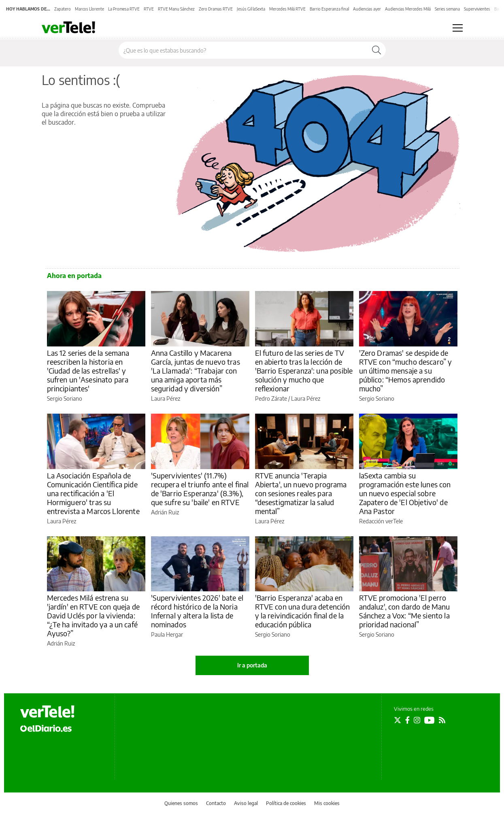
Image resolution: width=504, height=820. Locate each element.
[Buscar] (376, 50)
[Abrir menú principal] (458, 28)
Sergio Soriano (65, 398)
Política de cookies (286, 803)
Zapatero (63, 9)
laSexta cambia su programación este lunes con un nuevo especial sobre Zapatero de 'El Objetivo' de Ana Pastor (405, 493)
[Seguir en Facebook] (407, 720)
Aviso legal (246, 803)
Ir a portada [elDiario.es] (252, 665)
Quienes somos (181, 803)
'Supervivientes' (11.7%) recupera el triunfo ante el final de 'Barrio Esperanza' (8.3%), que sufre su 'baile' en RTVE (200, 489)
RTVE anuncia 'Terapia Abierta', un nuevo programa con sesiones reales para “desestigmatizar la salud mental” (301, 493)
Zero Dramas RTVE (216, 9)
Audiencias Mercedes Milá (408, 9)
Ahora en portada (74, 276)
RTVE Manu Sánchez (176, 9)
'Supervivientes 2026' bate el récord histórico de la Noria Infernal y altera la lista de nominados (197, 611)
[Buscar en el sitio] (243, 50)
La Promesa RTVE (124, 9)
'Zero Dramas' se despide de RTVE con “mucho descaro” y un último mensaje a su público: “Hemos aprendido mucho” (406, 371)
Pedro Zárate (271, 398)
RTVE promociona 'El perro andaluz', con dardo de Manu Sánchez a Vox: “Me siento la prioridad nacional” (405, 611)
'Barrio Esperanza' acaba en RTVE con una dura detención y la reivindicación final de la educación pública (303, 611)
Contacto (216, 803)
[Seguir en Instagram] (417, 720)
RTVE (149, 9)
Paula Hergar (167, 634)
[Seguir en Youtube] (430, 720)
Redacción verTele (381, 521)
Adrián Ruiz (165, 512)
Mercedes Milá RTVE (287, 9)
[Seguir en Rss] (442, 720)
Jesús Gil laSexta (251, 9)
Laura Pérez (166, 398)
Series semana (447, 9)
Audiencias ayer (367, 9)
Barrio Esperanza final (329, 9)
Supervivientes (477, 9)
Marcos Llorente (89, 9)
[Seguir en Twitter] (398, 720)
